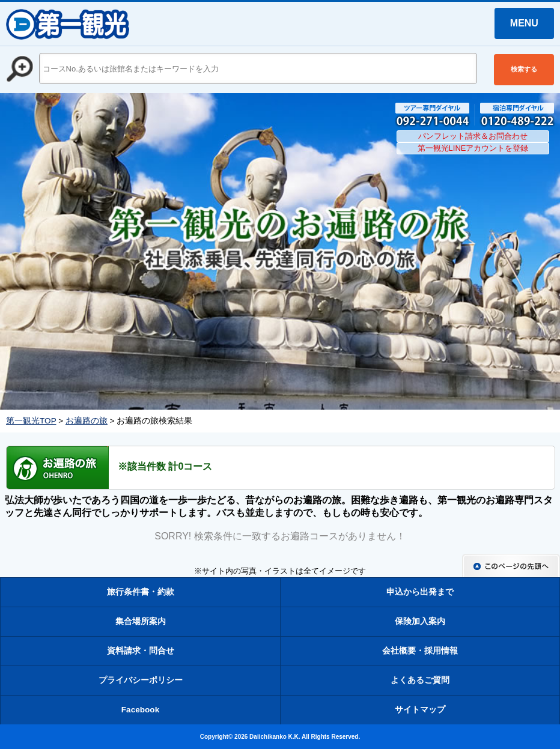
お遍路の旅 (87, 421)
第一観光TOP (31, 421)
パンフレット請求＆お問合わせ (473, 136)
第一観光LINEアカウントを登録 (473, 148)
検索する (524, 69)
